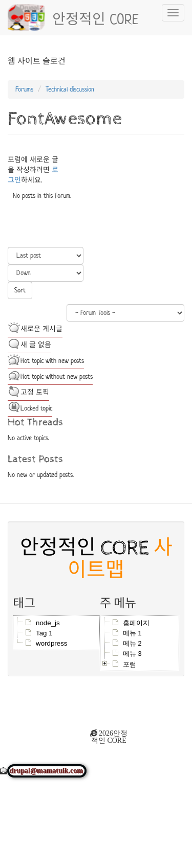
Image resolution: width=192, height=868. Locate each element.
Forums (24, 89)
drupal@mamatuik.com (47, 771)
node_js (48, 623)
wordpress (51, 643)
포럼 (130, 664)
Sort (20, 290)
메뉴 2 (132, 643)
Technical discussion (70, 89)
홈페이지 (136, 623)
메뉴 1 (132, 633)
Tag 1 (44, 633)
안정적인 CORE (95, 18)
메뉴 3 (132, 654)
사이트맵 (120, 559)
